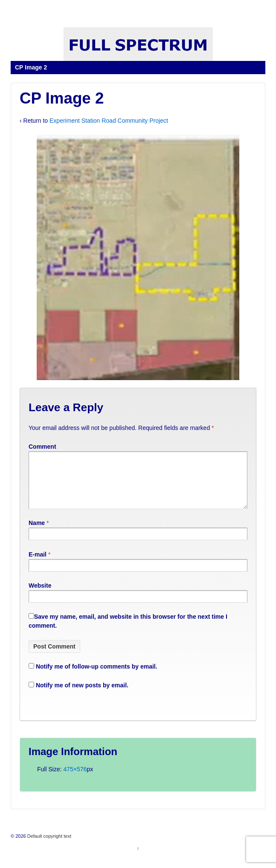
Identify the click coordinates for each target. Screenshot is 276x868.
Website (40, 596)
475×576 (75, 779)
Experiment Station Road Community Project (109, 121)
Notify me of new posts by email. (82, 695)
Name (37, 533)
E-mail (38, 565)
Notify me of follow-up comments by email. (97, 677)
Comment (42, 447)
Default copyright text (49, 846)
